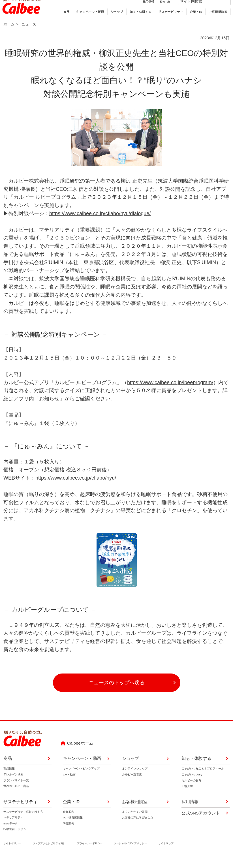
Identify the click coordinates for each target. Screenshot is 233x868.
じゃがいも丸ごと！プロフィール (203, 778)
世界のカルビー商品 (16, 795)
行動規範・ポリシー (16, 838)
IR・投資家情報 (73, 827)
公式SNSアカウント (201, 822)
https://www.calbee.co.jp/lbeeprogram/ (170, 391)
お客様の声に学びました (138, 827)
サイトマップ (166, 852)
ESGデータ (11, 832)
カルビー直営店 (132, 783)
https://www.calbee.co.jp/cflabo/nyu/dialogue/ (100, 222)
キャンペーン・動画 (89, 20)
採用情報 (142, 9)
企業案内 (69, 821)
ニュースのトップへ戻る (117, 692)
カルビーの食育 (191, 789)
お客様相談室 (217, 20)
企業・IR (195, 20)
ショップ (116, 20)
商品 (65, 20)
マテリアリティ (13, 827)
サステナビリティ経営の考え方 (23, 821)
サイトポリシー (12, 852)
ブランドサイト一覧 (16, 789)
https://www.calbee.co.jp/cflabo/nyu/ (76, 487)
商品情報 (9, 778)
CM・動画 (69, 783)
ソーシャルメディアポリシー (130, 852)
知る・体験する (139, 20)
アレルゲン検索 (13, 783)
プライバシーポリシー (90, 852)
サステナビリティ (169, 20)
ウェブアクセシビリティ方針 (49, 852)
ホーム (9, 33)
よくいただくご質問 (135, 821)
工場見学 (187, 795)
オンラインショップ (135, 778)
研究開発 (69, 832)
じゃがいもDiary (192, 783)
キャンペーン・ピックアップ (81, 778)
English (159, 9)
